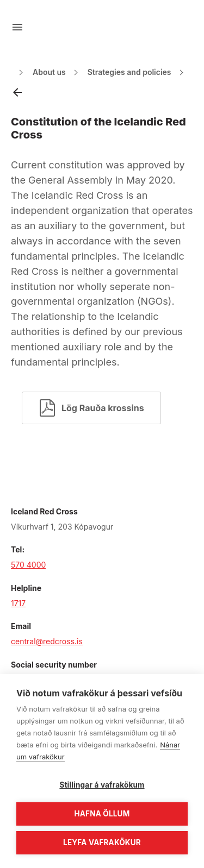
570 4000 (28, 565)
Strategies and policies (129, 72)
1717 (18, 603)
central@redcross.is (47, 641)
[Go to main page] (102, 27)
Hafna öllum (102, 814)
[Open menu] (17, 27)
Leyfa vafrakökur (102, 842)
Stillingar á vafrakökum (102, 785)
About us (49, 72)
